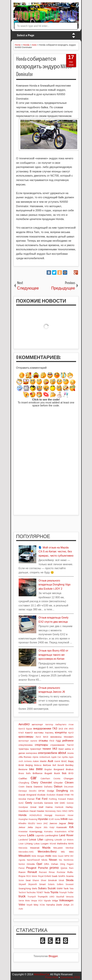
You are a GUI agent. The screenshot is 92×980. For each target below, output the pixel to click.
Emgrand (31, 795)
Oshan (55, 864)
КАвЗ (21, 733)
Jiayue (38, 827)
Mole (34, 856)
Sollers (60, 884)
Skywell (22, 884)
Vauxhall (60, 897)
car (34, 778)
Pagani (70, 864)
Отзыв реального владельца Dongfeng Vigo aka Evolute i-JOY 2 (55, 585)
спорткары (41, 745)
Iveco (39, 823)
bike (32, 769)
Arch (21, 761)
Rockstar (61, 872)
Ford (45, 799)
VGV (40, 901)
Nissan (53, 860)
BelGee (47, 765)
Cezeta (57, 779)
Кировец (49, 733)
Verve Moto (24, 901)
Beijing (29, 765)
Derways (23, 791)
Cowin (22, 787)
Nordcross (68, 860)
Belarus (38, 765)
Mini (71, 852)
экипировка (31, 753)
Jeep (71, 823)
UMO (52, 897)
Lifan (40, 839)
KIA (71, 827)
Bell (54, 765)
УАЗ (55, 749)
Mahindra (62, 844)
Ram (71, 868)
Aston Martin (40, 761)
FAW (67, 795)
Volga (55, 900)
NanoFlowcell (33, 860)
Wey (36, 905)
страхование (57, 745)
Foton (70, 799)
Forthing (53, 799)
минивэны (56, 737)
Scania (70, 876)
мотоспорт (24, 741)
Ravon (22, 872)
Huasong (33, 819)
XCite (42, 905)
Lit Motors (69, 840)
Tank (66, 888)
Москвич (69, 737)
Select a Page (26, 35)
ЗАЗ (61, 729)
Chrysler (58, 783)
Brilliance (38, 773)
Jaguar (62, 823)
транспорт (36, 749)
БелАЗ (22, 729)
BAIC (64, 761)
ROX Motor (32, 876)
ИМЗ (71, 729)
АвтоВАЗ (24, 724)
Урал (61, 749)
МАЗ (46, 737)
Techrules (31, 892)
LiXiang (29, 844)
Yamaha (50, 905)
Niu (60, 860)
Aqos (71, 757)
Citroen (69, 782)
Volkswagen (66, 900)
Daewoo (38, 787)
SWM (60, 888)
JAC (46, 823)
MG (63, 852)
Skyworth (32, 884)
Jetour (22, 827)
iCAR (51, 819)
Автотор (49, 725)
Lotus (37, 844)
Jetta (30, 827)
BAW (21, 765)
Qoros (64, 868)
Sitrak (61, 880)
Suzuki (52, 888)
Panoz (22, 868)
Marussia (23, 848)
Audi (50, 761)
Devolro (33, 791)
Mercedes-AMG (26, 852)
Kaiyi (52, 827)
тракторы (24, 749)
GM (56, 803)
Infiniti (64, 819)
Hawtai (40, 811)
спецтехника (26, 745)
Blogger (53, 956)
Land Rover (66, 835)
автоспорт (37, 724)
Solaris (51, 884)
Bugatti (48, 773)
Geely (29, 803)
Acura (70, 753)
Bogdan (48, 769)
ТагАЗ (70, 745)
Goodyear (23, 807)
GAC (21, 803)
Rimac (52, 872)
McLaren (58, 848)
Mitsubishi (25, 856)
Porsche (43, 868)
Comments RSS (70, 977)
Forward (62, 799)
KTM (71, 831)
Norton (22, 864)
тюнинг (47, 749)
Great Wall (37, 807)
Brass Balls (25, 773)
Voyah (29, 905)
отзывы (43, 741)
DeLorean (69, 787)
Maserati (35, 848)
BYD (71, 773)
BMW (39, 769)
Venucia (70, 897)
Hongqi (48, 815)
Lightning (49, 840)
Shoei (44, 880)
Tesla (47, 892)
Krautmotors (61, 832)
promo (54, 868)
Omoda (31, 864)
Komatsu (48, 832)
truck (22, 896)
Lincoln (58, 840)
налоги (34, 741)
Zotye (67, 905)
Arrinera (28, 761)
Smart (42, 884)
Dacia (29, 787)
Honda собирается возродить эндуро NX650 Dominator (44, 67)
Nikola (44, 860)
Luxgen (45, 844)
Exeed (60, 795)
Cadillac (23, 778)
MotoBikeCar (42, 974)
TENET (40, 892)
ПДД (58, 741)
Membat (70, 848)
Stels (34, 888)
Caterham (45, 779)
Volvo (22, 905)
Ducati (22, 795)
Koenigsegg (36, 831)
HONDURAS (36, 815)
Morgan (41, 856)
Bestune (23, 769)
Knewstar (23, 832)
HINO (65, 811)
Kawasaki (62, 827)
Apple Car (56, 757)
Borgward (59, 769)
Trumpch (32, 897)
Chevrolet (46, 782)
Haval (33, 811)
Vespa (34, 901)
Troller (71, 892)
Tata (72, 889)
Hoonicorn (60, 815)
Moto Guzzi (58, 856)
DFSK (42, 791)
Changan (68, 778)
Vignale (47, 901)
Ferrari (31, 799)
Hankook (59, 807)
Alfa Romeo (25, 757)
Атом (71, 725)
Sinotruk (52, 880)
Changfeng (24, 783)
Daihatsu (48, 787)
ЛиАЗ (38, 737)
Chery (34, 782)
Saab (55, 876)
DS (72, 791)
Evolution (51, 795)
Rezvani (43, 872)
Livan (21, 844)
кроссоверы (26, 737)
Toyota (54, 892)
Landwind (23, 840)
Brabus (70, 769)
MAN (71, 844)
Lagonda (39, 835)
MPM (67, 856)
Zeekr (59, 905)
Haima (49, 807)
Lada (31, 835)
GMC (62, 803)
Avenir (57, 761)
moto (48, 856)
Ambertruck (45, 757)
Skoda (70, 880)
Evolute (42, 795)
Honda (23, 815)
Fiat (38, 799)
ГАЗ (55, 728)
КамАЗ (29, 733)
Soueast (69, 884)
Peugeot (31, 868)
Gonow (70, 803)
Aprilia (65, 757)
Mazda (46, 848)
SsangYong (25, 888)
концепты (61, 732)
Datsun (58, 786)
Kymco (22, 835)
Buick (57, 773)
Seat (28, 880)
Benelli (61, 765)
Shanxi (36, 880)
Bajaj (71, 761)
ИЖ (66, 729)
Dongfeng (62, 791)
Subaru (42, 888)
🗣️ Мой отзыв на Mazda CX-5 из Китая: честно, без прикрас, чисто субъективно (56, 552)
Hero (59, 811)
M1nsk (53, 844)
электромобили (47, 753)
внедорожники (42, 728)
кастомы (39, 733)
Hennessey (50, 811)
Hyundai (43, 819)
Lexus (33, 839)
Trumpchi (43, 897)
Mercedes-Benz (47, 852)
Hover (71, 815)
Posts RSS (51, 977)
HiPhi (71, 811)
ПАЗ (52, 741)
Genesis (49, 803)
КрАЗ (71, 733)
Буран (29, 729)
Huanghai (23, 819)
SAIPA (62, 876)
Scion (21, 880)
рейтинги (68, 741)
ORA (46, 864)
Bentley (70, 765)
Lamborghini (52, 835)
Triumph (63, 892)
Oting (62, 864)
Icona (57, 819)
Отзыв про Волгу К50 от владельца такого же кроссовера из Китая (53, 655)
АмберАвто (61, 725)
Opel (39, 864)
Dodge (51, 791)
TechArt (22, 892)
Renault (32, 872)
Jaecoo (53, 823)
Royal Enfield (45, 876)
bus (64, 773)
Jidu (45, 827)
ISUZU (32, 823)
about (62, 753)
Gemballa (38, 803)
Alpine (35, 757)
